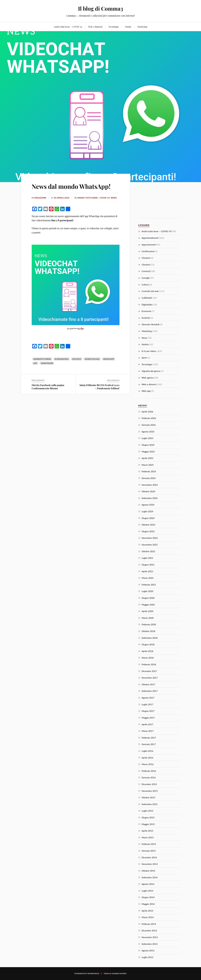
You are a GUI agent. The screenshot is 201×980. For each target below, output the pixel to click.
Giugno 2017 (148, 711)
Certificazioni (148, 251)
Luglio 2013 (147, 957)
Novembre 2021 (150, 545)
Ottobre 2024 (148, 491)
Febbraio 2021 (149, 585)
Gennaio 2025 (149, 478)
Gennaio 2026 (149, 425)
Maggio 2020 (148, 605)
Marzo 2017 (148, 731)
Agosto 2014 (148, 884)
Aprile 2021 (147, 571)
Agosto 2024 (148, 505)
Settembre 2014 (150, 877)
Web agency (148, 378)
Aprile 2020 (147, 611)
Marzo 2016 (148, 764)
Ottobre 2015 (148, 797)
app (35, 363)
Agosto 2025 (148, 432)
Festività (146, 318)
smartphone (47, 363)
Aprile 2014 (147, 911)
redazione (40, 198)
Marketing (142, 27)
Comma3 (146, 271)
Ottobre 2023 (148, 525)
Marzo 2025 (148, 465)
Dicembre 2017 (149, 671)
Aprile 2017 (147, 724)
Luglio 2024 (147, 511)
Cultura (145, 284)
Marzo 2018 (148, 658)
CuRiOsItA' (147, 298)
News (114, 198)
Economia (146, 311)
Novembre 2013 (150, 937)
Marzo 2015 (148, 837)
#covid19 (77, 359)
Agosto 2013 (148, 950)
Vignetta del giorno (151, 371)
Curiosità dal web (150, 291)
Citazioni (146, 258)
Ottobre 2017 (148, 684)
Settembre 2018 (150, 638)
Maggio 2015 (148, 824)
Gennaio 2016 (149, 777)
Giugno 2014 (148, 897)
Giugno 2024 (148, 518)
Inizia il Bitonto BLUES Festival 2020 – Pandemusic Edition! (100, 387)
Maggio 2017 (148, 718)
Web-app (146, 391)
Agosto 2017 (148, 698)
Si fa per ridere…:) (150, 351)
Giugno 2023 (148, 531)
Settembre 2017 (150, 691)
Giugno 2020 (148, 598)
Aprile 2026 (147, 412)
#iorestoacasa (92, 359)
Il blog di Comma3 (101, 8)
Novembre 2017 (150, 678)
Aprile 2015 (147, 831)
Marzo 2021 (148, 578)
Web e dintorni (95, 27)
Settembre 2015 (150, 804)
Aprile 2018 (147, 651)
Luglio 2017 (147, 704)
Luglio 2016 (147, 751)
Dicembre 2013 (149, 930)
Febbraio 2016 (149, 771)
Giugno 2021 (148, 565)
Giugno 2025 (148, 445)
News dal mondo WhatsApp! (71, 186)
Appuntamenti (149, 245)
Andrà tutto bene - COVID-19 (93, 198)
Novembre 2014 (150, 864)
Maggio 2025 (148, 451)
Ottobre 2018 (148, 631)
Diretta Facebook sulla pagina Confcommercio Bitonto (48, 387)
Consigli (145, 278)
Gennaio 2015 (149, 851)
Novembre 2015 (150, 791)
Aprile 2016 (147, 758)
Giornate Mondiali (150, 324)
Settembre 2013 (150, 944)
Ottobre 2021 (148, 551)
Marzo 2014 (148, 917)
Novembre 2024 (150, 485)
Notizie (128, 27)
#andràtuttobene (42, 359)
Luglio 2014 (147, 891)
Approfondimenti (150, 238)
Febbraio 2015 (149, 844)
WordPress (93, 974)
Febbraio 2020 (149, 624)
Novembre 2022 (150, 538)
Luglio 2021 (147, 558)
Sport (144, 358)
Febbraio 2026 (149, 418)
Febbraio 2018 (149, 664)
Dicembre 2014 (149, 857)
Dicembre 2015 (149, 784)
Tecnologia (114, 27)
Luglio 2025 (147, 438)
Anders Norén (119, 974)
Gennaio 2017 (149, 744)
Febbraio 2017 (149, 738)
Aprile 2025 (147, 458)
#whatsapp (109, 359)
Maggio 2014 (148, 904)
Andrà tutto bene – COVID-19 (68, 27)
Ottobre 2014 (148, 871)
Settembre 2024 (150, 498)
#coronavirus (62, 359)
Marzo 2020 (148, 618)
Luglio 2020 (147, 591)
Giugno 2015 (148, 817)
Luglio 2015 (147, 811)
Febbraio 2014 (149, 924)
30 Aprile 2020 (61, 198)
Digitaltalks (147, 304)
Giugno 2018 (148, 644)
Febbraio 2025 (149, 471)
